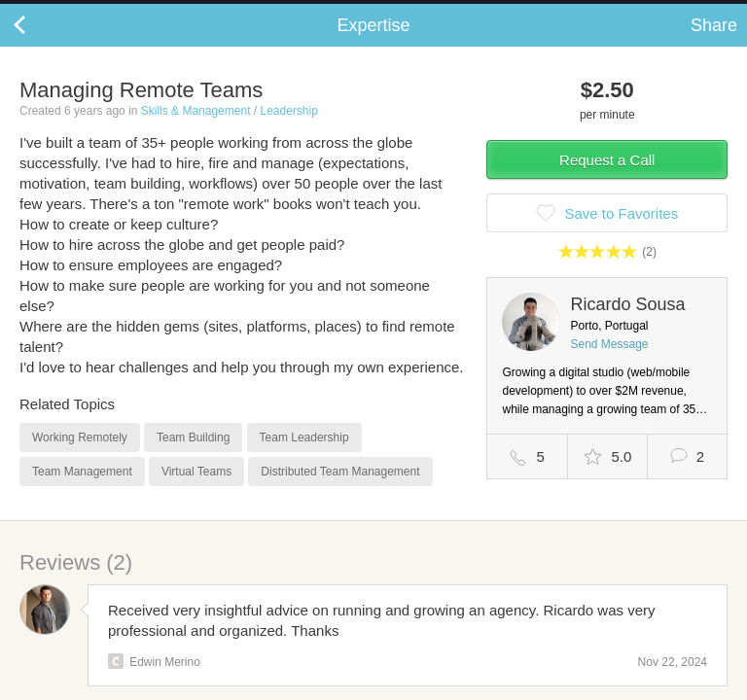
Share (714, 45)
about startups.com (671, 13)
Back (39, 45)
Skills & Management (196, 130)
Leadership (288, 130)
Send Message (609, 364)
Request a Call (607, 179)
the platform (104, 11)
